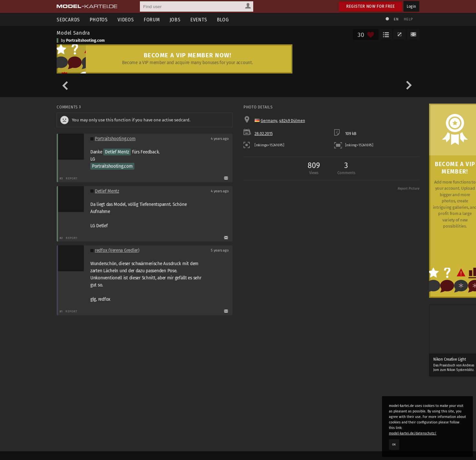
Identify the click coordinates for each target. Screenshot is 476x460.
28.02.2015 (264, 134)
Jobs (175, 20)
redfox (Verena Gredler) (117, 250)
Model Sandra (73, 33)
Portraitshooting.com (85, 40)
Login (411, 6)
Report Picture (408, 189)
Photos (99, 20)
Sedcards (68, 20)
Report (72, 178)
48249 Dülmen (292, 121)
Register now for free (371, 6)
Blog (223, 20)
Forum (152, 20)
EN (396, 19)
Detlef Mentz (117, 152)
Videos (126, 20)
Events (199, 20)
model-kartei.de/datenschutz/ (413, 433)
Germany (269, 121)
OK (394, 444)
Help (408, 19)
